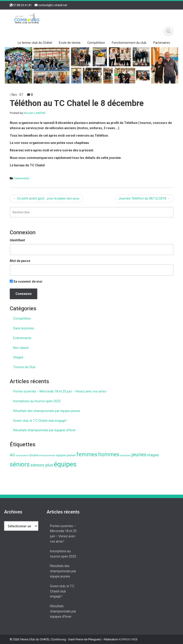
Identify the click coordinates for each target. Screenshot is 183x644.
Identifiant (17, 240)
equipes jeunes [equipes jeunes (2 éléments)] (66, 455)
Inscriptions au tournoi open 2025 (37, 401)
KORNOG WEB (128, 639)
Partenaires (162, 43)
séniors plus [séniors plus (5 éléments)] (42, 465)
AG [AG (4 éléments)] (12, 455)
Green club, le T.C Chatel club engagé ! (40, 421)
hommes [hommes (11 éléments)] (109, 454)
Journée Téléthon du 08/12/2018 (144, 198)
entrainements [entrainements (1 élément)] (47, 455)
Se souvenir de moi (26, 281)
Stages (18, 357)
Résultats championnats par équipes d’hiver (45, 430)
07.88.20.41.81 (22, 5)
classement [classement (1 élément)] (22, 455)
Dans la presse (24, 328)
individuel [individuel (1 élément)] (125, 455)
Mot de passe (20, 261)
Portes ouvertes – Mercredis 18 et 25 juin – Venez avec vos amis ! (60, 391)
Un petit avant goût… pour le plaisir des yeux (46, 198)
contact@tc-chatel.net (53, 5)
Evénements (21, 178)
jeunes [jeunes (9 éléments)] (139, 454)
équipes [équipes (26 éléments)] (65, 464)
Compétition (96, 43)
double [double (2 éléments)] (34, 455)
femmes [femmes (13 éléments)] (87, 454)
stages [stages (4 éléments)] (153, 455)
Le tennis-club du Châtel (35, 43)
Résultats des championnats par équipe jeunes (47, 411)
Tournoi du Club (24, 367)
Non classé (21, 348)
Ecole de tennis (70, 43)
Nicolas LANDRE (35, 113)
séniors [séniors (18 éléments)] (20, 464)
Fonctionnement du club (129, 43)
